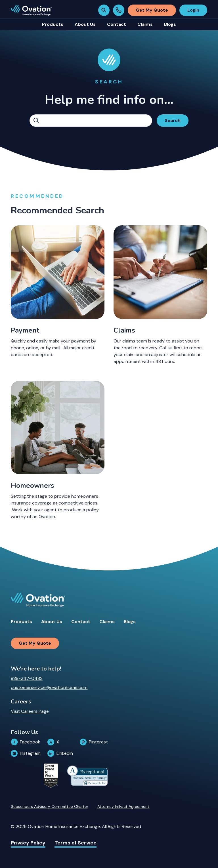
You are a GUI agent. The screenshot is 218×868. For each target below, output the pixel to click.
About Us (52, 622)
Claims (107, 622)
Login (193, 10)
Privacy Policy (28, 843)
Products (21, 622)
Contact (81, 622)
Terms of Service (76, 843)
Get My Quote (152, 10)
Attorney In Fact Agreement (123, 806)
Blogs (130, 622)
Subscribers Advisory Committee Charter (50, 806)
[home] (31, 10)
